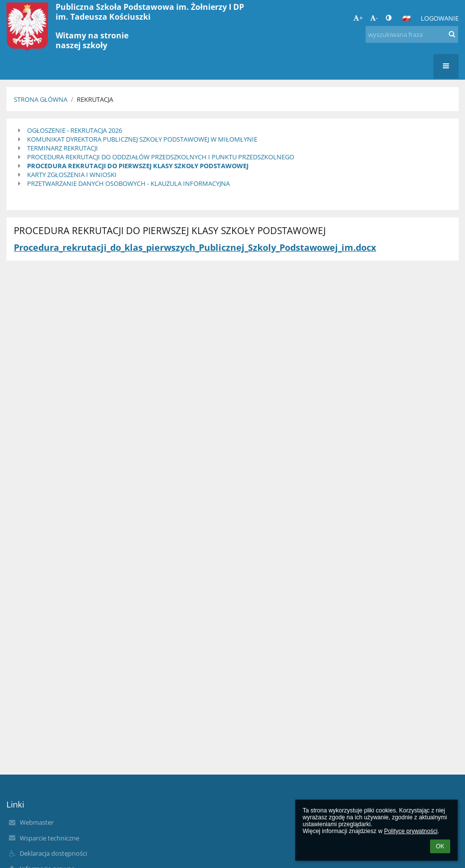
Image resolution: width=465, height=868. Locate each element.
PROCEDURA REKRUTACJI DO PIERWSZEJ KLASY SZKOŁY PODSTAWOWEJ (138, 166)
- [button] (374, 18)
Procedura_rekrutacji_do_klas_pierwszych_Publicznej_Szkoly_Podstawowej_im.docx (195, 247)
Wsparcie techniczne (49, 838)
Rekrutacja (95, 99)
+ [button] (358, 18)
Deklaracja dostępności (53, 853)
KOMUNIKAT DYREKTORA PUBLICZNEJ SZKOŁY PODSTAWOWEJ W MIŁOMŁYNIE (142, 139)
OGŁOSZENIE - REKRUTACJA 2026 (75, 130)
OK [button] (440, 846)
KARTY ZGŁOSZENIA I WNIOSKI (72, 175)
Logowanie (440, 18)
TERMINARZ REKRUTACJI (62, 148)
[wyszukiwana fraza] (412, 34)
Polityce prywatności (411, 831)
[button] (406, 18)
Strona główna (41, 99)
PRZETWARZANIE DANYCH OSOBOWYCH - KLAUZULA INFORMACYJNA (128, 183)
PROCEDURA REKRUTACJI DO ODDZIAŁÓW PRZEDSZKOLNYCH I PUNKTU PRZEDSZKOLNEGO (161, 157)
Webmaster (37, 822)
